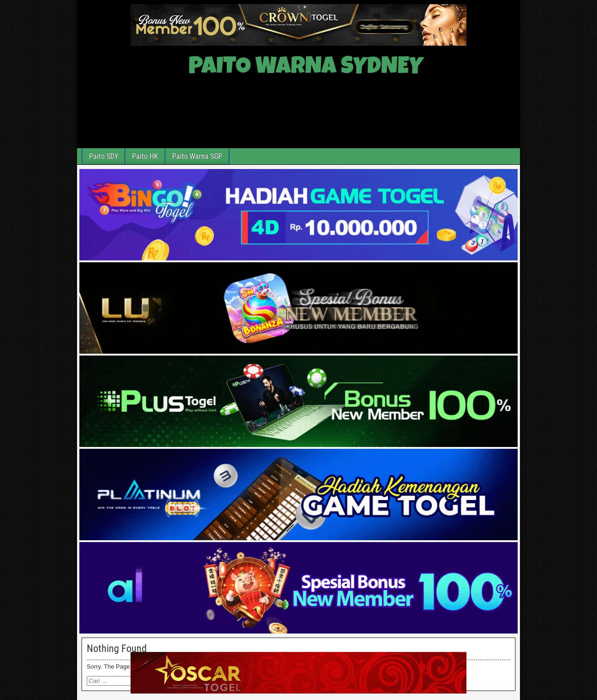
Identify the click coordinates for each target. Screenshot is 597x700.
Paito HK (145, 156)
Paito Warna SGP (197, 156)
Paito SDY (104, 156)
